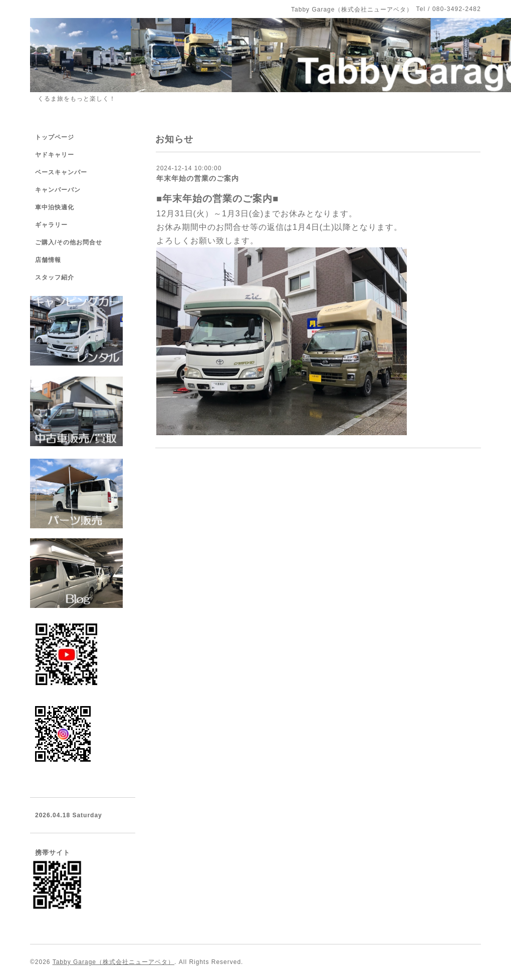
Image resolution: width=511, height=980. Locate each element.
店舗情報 (48, 260)
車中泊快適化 (55, 207)
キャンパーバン (58, 190)
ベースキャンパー (61, 172)
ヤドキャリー (55, 155)
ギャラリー (51, 225)
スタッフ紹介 (55, 277)
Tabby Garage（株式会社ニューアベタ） (113, 962)
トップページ (55, 137)
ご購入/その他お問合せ (69, 242)
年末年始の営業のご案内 (198, 178)
